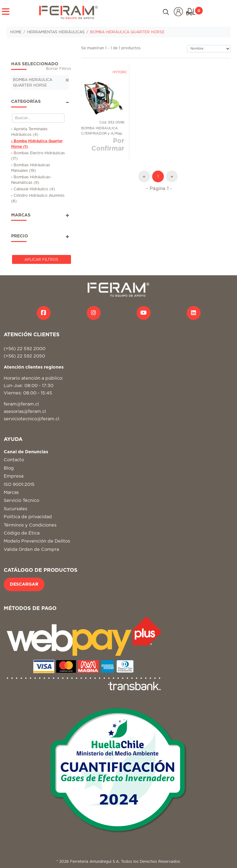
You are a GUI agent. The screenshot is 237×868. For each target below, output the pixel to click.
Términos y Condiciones (30, 525)
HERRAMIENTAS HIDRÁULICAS (56, 32)
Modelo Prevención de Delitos (37, 541)
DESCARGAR (24, 584)
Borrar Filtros (58, 69)
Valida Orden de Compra (31, 549)
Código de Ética (22, 533)
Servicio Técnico (21, 501)
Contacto (14, 460)
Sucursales (15, 509)
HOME (16, 32)
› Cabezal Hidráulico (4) (33, 189)
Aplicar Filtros (41, 260)
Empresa (14, 476)
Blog (9, 468)
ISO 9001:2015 (19, 484)
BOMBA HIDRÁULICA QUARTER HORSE (127, 32)
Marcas (11, 493)
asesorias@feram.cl (25, 412)
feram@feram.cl (21, 404)
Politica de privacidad (28, 517)
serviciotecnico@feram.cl (31, 419)
